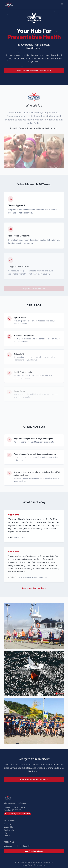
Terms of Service (40, 865)
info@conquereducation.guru (15, 803)
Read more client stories (34, 589)
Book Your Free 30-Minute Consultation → (34, 72)
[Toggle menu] (62, 4)
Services (7, 824)
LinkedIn (27, 846)
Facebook (18, 846)
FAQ (5, 833)
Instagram (8, 846)
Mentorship (8, 827)
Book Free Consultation (34, 851)
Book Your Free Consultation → (34, 781)
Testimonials (9, 830)
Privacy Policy (27, 865)
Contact (7, 836)
